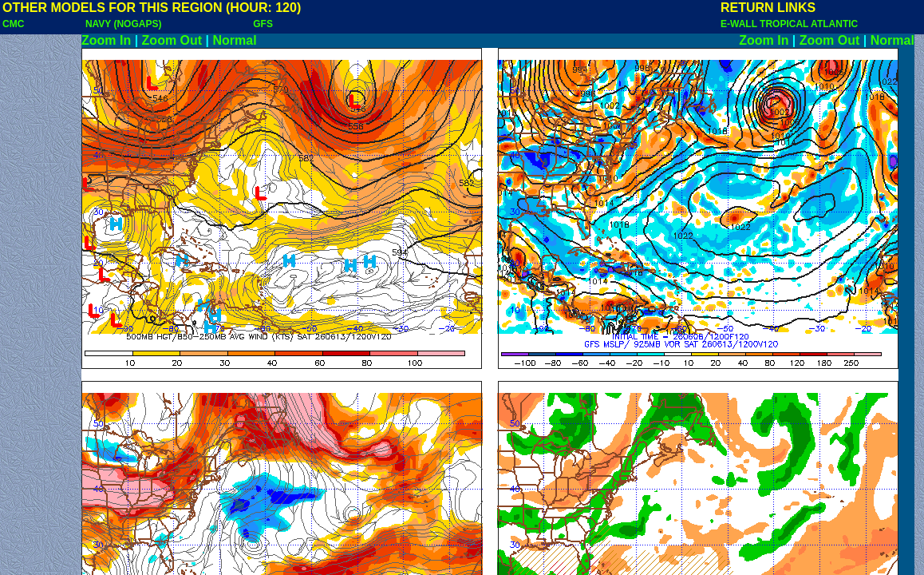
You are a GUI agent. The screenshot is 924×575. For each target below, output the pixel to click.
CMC (13, 24)
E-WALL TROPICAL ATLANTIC (789, 24)
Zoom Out (172, 40)
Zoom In (106, 40)
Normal (235, 40)
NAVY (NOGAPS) (124, 24)
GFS (263, 24)
